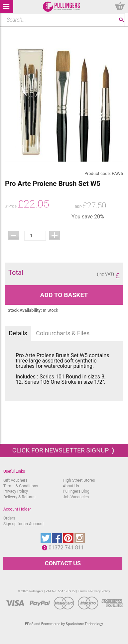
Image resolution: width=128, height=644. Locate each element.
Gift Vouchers (15, 480)
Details (18, 333)
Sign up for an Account (23, 524)
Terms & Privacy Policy (94, 591)
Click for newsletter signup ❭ (64, 450)
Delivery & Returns (19, 497)
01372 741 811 (68, 548)
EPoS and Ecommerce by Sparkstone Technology (64, 624)
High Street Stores (79, 480)
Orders (9, 518)
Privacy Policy (16, 491)
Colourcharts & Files (63, 333)
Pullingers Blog (76, 491)
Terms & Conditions (21, 486)
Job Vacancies (76, 497)
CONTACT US (63, 563)
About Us (71, 486)
